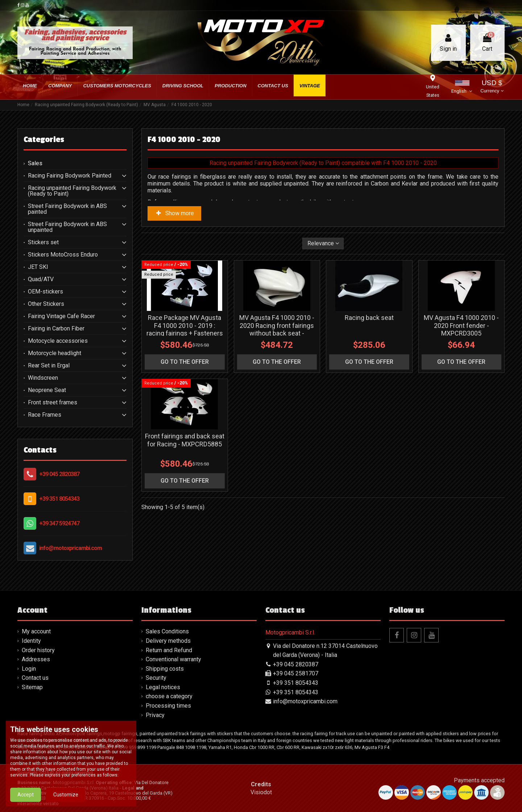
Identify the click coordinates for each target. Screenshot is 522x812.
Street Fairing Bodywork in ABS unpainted (67, 227)
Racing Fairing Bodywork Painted (70, 176)
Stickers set (43, 242)
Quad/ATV (41, 279)
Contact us (35, 678)
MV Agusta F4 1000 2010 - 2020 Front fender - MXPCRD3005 (461, 325)
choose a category (169, 696)
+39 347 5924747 (59, 523)
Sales (35, 163)
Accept (26, 798)
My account (36, 631)
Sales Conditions (167, 631)
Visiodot (261, 792)
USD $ (492, 87)
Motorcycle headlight (55, 353)
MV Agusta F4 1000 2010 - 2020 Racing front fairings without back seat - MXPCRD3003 (277, 329)
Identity (31, 641)
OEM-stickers (45, 292)
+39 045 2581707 (296, 673)
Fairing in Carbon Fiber (56, 329)
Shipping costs (165, 669)
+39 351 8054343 (59, 499)
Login (29, 669)
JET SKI (38, 267)
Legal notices (163, 687)
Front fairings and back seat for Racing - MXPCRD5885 (185, 440)
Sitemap (32, 687)
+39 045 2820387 (59, 474)
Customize (66, 798)
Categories (44, 140)
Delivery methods (168, 641)
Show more (174, 213)
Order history (38, 650)
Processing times (168, 706)
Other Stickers (46, 304)
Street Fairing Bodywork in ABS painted (67, 209)
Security (156, 678)
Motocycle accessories (58, 341)
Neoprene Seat (47, 390)
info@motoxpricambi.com (71, 548)
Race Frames (45, 415)
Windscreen (43, 378)
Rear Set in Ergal (49, 366)
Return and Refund (169, 650)
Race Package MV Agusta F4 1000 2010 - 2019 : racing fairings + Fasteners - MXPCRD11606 (185, 329)
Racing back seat (369, 318)
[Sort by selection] (323, 243)
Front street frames (53, 403)
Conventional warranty (173, 659)
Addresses (36, 659)
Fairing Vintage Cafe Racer (61, 316)
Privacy (155, 715)
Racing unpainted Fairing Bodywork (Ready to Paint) (72, 191)
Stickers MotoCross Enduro (63, 255)
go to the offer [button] (185, 362)
